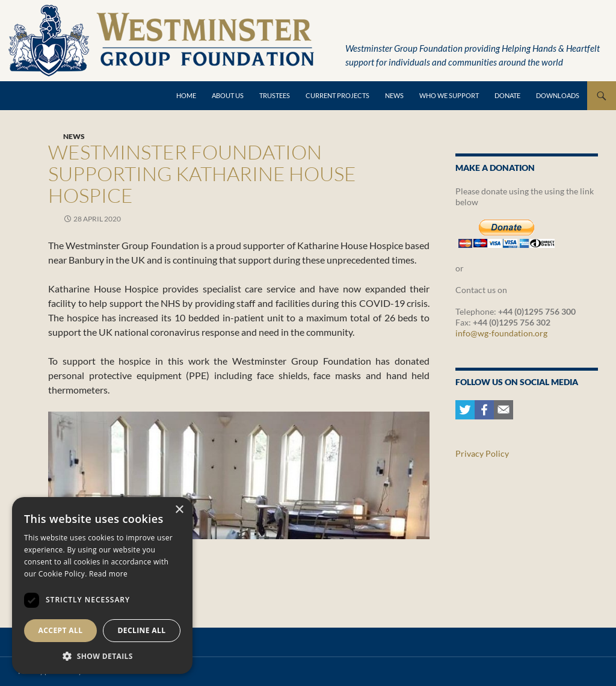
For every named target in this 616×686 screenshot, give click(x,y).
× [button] (179, 510)
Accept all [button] (61, 630)
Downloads (558, 95)
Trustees (275, 95)
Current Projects (337, 95)
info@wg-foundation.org (501, 333)
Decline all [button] (142, 630)
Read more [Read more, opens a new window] (108, 574)
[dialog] (102, 586)
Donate (507, 95)
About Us (228, 95)
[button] (102, 656)
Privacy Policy (482, 453)
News (394, 95)
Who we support (449, 95)
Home (186, 95)
